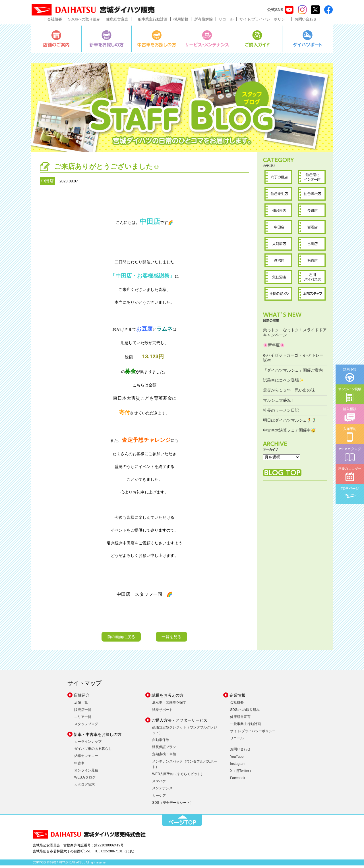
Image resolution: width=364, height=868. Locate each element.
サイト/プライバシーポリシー (264, 22)
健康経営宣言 (117, 22)
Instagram (238, 766)
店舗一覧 (81, 705)
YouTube (237, 759)
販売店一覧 (83, 712)
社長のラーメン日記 (281, 413)
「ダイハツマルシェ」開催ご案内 (293, 373)
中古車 (79, 766)
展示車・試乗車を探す (169, 705)
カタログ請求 (84, 787)
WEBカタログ (85, 780)
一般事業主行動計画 (151, 22)
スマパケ (159, 784)
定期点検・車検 (164, 757)
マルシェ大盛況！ (279, 403)
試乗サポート (162, 712)
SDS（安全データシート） (173, 805)
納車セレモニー (86, 759)
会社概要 (55, 22)
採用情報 (181, 22)
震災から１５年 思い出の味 (289, 393)
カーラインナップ (88, 744)
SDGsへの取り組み (84, 22)
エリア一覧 (83, 719)
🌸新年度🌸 (274, 348)
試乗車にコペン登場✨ (283, 383)
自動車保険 (161, 742)
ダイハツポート (308, 41)
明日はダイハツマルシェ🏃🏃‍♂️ (290, 423)
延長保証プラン (164, 750)
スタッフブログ (86, 727)
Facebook (238, 781)
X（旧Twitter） (241, 773)
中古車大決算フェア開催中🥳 (289, 433)
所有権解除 (203, 22)
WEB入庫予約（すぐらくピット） (178, 777)
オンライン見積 (86, 773)
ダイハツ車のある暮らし (93, 752)
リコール (226, 22)
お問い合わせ (306, 22)
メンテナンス (162, 791)
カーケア (159, 798)
